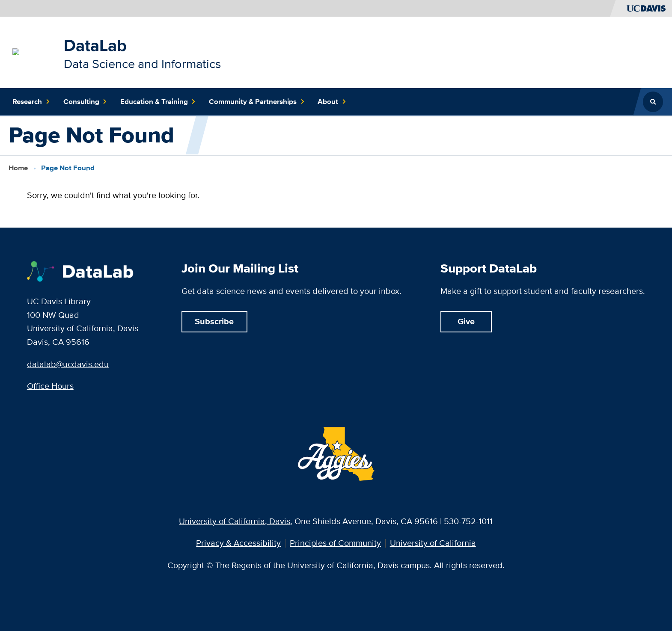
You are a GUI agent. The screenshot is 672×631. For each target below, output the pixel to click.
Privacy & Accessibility (238, 543)
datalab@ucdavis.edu (68, 364)
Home (18, 168)
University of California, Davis (235, 521)
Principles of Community (335, 543)
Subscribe (214, 321)
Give (466, 321)
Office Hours (50, 386)
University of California (433, 543)
